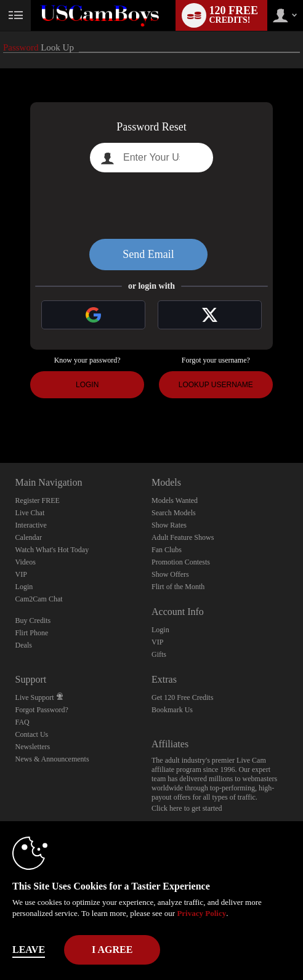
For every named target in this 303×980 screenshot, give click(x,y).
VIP (21, 574)
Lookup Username (216, 385)
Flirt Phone (32, 633)
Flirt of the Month (178, 587)
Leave (29, 950)
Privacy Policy (201, 913)
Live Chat (30, 513)
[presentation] (151, 206)
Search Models (174, 513)
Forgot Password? (42, 710)
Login (87, 385)
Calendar (29, 537)
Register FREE (38, 500)
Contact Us (32, 734)
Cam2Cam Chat (39, 599)
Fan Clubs (167, 550)
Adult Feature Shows (183, 537)
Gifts (159, 654)
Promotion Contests (181, 562)
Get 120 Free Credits (182, 697)
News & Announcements (52, 759)
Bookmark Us (172, 710)
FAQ (22, 722)
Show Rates (169, 525)
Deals (24, 645)
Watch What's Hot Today (52, 550)
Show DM (0, 417)
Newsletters (33, 747)
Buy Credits (33, 621)
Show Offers (170, 574)
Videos (26, 562)
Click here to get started (187, 808)
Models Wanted (175, 500)
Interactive (31, 525)
